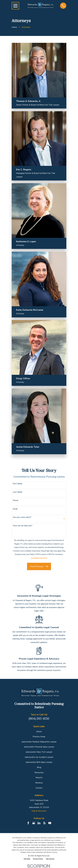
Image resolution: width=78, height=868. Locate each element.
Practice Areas (39, 737)
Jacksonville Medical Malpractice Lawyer (39, 742)
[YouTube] (50, 823)
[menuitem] (27, 859)
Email (15, 509)
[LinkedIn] (39, 823)
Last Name (18, 492)
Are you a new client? (22, 517)
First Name (18, 484)
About (39, 732)
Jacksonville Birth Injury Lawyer (39, 762)
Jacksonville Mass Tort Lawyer (39, 752)
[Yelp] (44, 823)
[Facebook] (28, 823)
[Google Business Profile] (34, 823)
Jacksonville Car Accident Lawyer (39, 757)
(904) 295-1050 (39, 719)
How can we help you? (23, 526)
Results (39, 778)
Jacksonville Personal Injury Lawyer (39, 747)
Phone (16, 500)
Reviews (39, 783)
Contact (39, 788)
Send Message (39, 566)
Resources (39, 773)
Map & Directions (39, 811)
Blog (39, 767)
